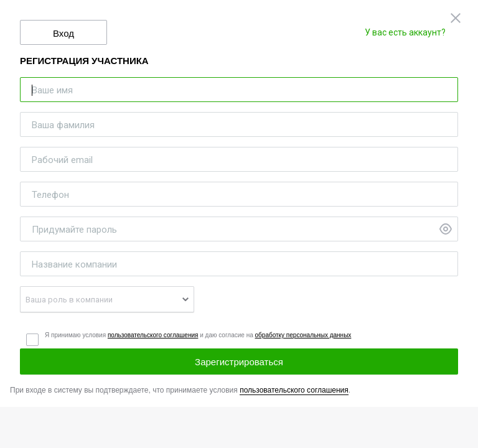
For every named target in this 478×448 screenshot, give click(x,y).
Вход (63, 33)
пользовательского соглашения (153, 335)
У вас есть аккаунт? (405, 32)
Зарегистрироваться (239, 362)
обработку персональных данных (303, 335)
